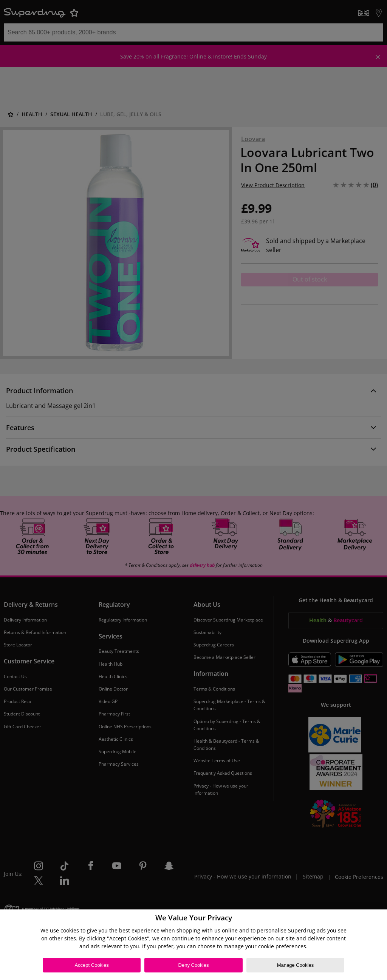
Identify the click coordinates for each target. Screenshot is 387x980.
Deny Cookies (194, 965)
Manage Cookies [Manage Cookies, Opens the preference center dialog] (296, 965)
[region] (193, 945)
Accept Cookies (91, 965)
